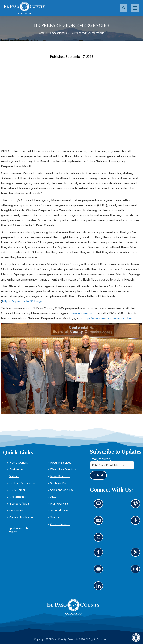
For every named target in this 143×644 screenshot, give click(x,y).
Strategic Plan (59, 483)
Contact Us (16, 510)
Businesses (17, 469)
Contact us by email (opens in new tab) (100, 522)
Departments (18, 497)
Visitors (14, 476)
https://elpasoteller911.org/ (22, 301)
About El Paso (59, 510)
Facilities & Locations (23, 483)
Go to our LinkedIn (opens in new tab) (100, 587)
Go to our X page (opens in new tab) (137, 553)
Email (101, 459)
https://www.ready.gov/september (107, 318)
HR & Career (17, 490)
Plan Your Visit (59, 504)
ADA (53, 497)
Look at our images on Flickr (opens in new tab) (100, 539)
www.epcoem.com (83, 313)
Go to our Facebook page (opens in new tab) (100, 553)
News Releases (60, 476)
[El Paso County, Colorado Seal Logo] (73, 614)
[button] (123, 8)
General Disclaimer (21, 517)
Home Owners (19, 462)
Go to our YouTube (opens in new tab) (100, 570)
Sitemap (55, 517)
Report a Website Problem (18, 530)
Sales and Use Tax (62, 490)
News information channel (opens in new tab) (100, 505)
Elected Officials (19, 504)
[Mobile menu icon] (135, 8)
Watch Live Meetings (63, 469)
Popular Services (61, 462)
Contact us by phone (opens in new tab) (137, 505)
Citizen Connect (60, 524)
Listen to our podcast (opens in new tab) (137, 522)
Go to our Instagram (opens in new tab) (137, 570)
